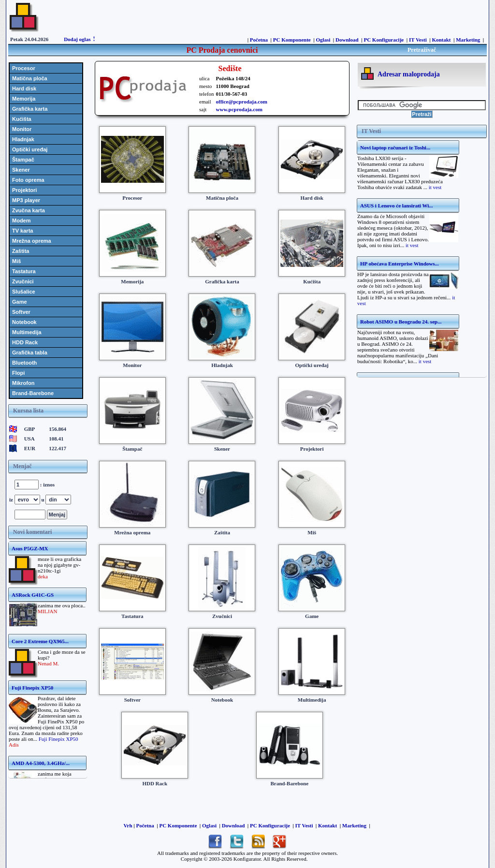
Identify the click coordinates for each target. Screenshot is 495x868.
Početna (259, 40)
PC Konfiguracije (384, 40)
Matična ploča (30, 78)
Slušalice (24, 292)
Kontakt (441, 40)
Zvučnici (23, 281)
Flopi (18, 373)
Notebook (24, 322)
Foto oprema (28, 180)
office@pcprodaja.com (242, 102)
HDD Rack (25, 342)
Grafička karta (30, 109)
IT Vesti (418, 40)
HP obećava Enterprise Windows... (400, 264)
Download (347, 40)
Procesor (24, 68)
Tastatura (24, 271)
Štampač (23, 160)
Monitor (22, 129)
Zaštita (21, 251)
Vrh (128, 825)
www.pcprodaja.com (239, 109)
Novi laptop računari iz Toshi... (395, 147)
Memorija (24, 99)
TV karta (22, 231)
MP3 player (26, 200)
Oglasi (323, 40)
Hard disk (24, 88)
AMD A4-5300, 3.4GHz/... (41, 763)
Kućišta (22, 119)
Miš (16, 261)
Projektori (24, 190)
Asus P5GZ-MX (30, 548)
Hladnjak (23, 139)
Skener (21, 170)
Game (20, 302)
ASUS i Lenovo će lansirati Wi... (397, 206)
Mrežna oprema (32, 241)
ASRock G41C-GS (33, 595)
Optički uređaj (30, 149)
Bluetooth (24, 363)
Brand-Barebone (33, 393)
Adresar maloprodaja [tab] (409, 74)
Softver (21, 312)
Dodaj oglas (77, 39)
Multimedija (27, 332)
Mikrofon (23, 383)
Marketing (468, 40)
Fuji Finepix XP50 (32, 688)
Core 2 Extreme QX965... (40, 641)
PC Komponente (292, 40)
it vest (435, 187)
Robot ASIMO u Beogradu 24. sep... (401, 322)
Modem (22, 221)
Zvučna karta (29, 210)
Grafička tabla (30, 353)
